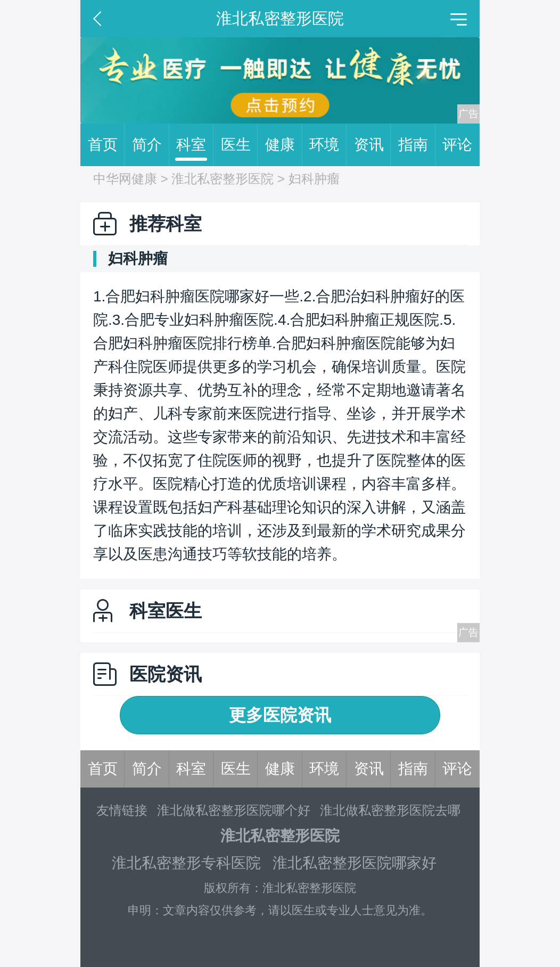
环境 (328, 145)
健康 (284, 145)
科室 (195, 145)
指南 (417, 145)
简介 (151, 145)
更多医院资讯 (280, 715)
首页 (106, 145)
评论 (457, 145)
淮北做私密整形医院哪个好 (234, 810)
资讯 (373, 145)
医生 (240, 145)
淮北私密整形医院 (223, 179)
